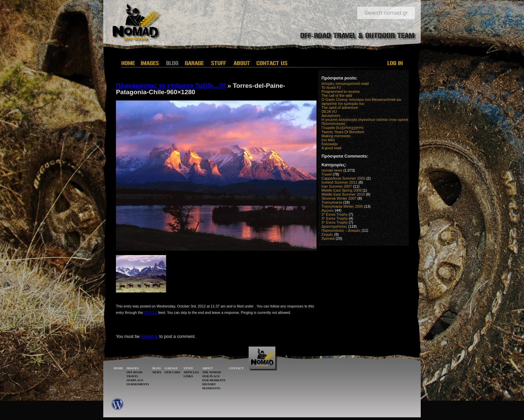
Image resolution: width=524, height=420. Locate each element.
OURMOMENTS (138, 384)
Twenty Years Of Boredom (343, 132)
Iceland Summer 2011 (340, 182)
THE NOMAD (212, 372)
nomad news (332, 170)
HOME (118, 368)
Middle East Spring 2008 (342, 190)
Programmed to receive (341, 91)
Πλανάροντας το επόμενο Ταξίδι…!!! (171, 86)
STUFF (188, 368)
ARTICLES (191, 372)
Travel (326, 174)
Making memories (336, 136)
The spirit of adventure (340, 108)
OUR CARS (173, 372)
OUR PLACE (211, 376)
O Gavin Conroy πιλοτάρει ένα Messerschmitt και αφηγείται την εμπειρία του (361, 101)
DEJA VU (329, 112)
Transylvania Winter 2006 (342, 206)
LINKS (188, 376)
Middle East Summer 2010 (343, 194)
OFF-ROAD (135, 372)
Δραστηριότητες (334, 226)
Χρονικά (328, 238)
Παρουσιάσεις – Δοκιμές (341, 230)
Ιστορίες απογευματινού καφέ (345, 83)
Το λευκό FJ (331, 87)
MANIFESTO (211, 388)
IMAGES (133, 368)
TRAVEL (133, 376)
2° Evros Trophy (335, 214)
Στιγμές (327, 234)
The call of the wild (337, 95)
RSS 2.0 (151, 312)
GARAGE (171, 368)
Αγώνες (328, 210)
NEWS (157, 372)
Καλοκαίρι (330, 144)
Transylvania (332, 202)
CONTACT (236, 368)
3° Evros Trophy (335, 218)
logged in (149, 336)
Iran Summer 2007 (337, 186)
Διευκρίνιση (331, 116)
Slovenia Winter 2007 (339, 198)
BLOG (157, 368)
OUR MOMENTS (214, 380)
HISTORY (209, 384)
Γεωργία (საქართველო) (343, 128)
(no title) (328, 140)
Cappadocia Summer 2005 (343, 178)
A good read (331, 148)
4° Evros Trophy (335, 222)
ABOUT (208, 368)
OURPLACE (135, 380)
